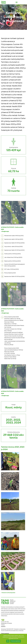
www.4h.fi (3, 626)
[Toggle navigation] (17, 2)
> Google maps (5, 231)
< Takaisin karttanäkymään (8, 593)
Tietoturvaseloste (5, 633)
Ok (8, 641)
